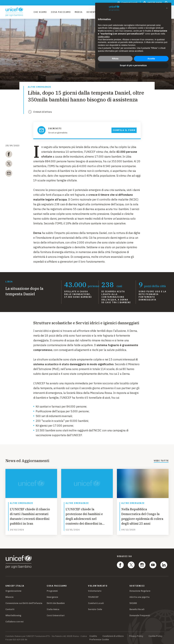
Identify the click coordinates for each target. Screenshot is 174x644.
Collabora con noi (14, 622)
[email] (9, 174)
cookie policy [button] (104, 37)
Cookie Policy (155, 636)
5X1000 (133, 603)
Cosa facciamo (61, 12)
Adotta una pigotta (140, 597)
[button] (167, 8)
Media (79, 12)
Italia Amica (53, 609)
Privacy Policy (136, 636)
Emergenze (52, 597)
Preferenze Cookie (99, 640)
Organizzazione (13, 591)
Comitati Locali (96, 603)
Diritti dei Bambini (56, 603)
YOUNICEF (93, 597)
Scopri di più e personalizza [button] (133, 65)
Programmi (52, 591)
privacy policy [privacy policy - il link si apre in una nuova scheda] (119, 28)
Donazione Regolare (140, 591)
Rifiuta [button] (115, 59)
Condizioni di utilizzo (113, 636)
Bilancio (10, 597)
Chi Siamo (40, 12)
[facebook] (9, 155)
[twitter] (9, 164)
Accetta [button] (151, 59)
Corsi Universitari (56, 615)
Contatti (10, 609)
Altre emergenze (40, 87)
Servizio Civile (95, 609)
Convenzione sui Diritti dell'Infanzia (24, 603)
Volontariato (95, 591)
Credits (93, 636)
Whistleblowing (13, 615)
